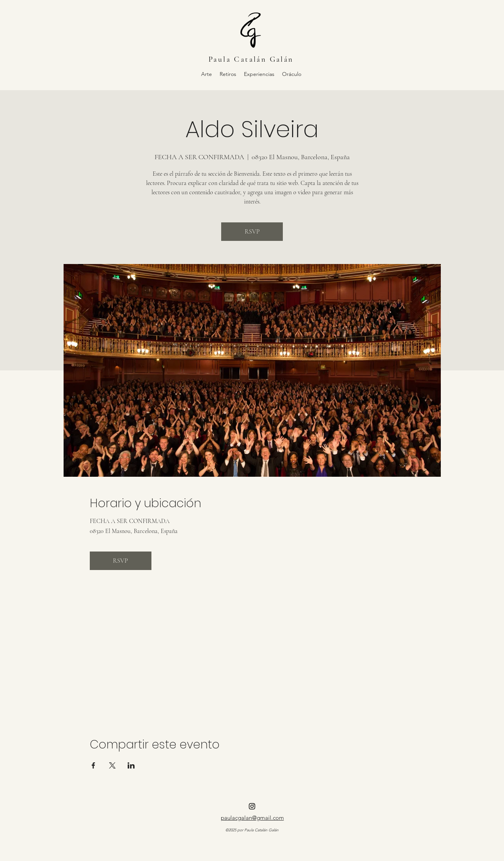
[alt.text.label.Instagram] (252, 806)
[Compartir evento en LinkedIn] (131, 765)
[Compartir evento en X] (112, 765)
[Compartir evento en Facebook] (93, 765)
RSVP (252, 232)
